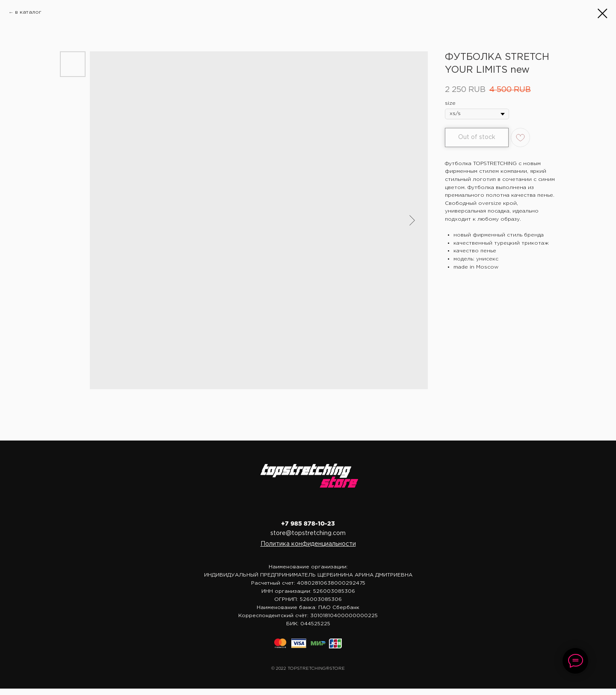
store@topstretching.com (308, 533)
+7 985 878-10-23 (308, 524)
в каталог (28, 12)
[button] (308, 544)
